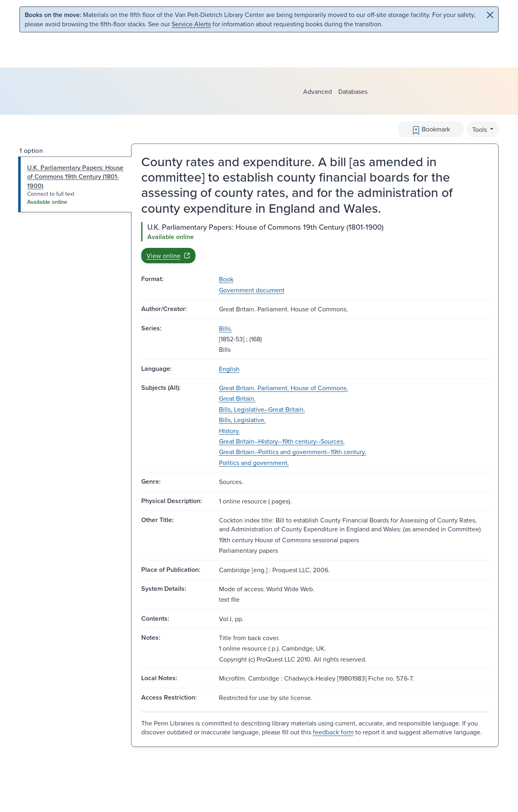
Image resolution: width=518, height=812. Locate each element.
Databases (353, 91)
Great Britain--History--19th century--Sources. (282, 441)
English (229, 369)
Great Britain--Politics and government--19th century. (293, 452)
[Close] (490, 15)
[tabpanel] (315, 243)
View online (168, 256)
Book (226, 279)
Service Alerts (191, 24)
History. (229, 431)
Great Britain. (237, 398)
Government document (252, 290)
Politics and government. (254, 463)
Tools (480, 129)
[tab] (75, 185)
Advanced (317, 91)
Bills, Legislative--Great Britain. (262, 409)
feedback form (333, 732)
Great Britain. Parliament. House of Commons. (283, 388)
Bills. (226, 328)
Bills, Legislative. (242, 420)
